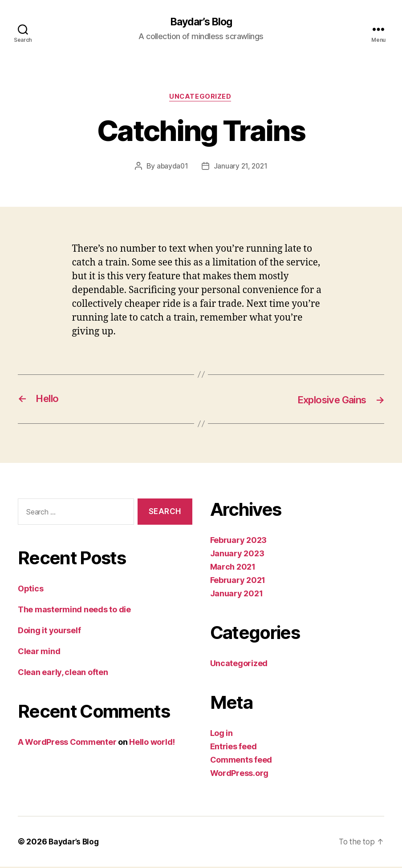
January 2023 (237, 555)
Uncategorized (201, 98)
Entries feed (233, 748)
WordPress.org (240, 774)
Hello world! (152, 743)
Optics (30, 589)
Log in (221, 734)
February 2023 (239, 541)
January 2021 (237, 595)
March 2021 (233, 568)
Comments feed (241, 761)
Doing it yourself (49, 631)
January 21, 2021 (241, 167)
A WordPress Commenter (67, 743)
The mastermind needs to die (74, 610)
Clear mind (39, 652)
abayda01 (172, 167)
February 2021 (238, 581)
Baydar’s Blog (201, 22)
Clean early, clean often (63, 673)
